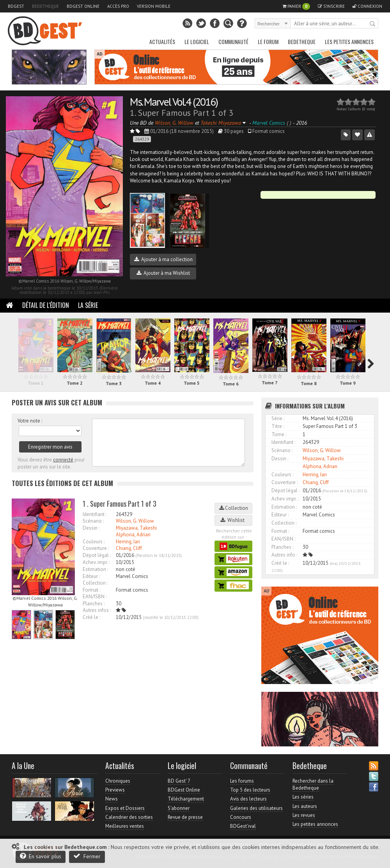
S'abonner (179, 808)
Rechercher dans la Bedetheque (313, 784)
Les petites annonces (349, 42)
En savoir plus (41, 856)
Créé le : (91, 617)
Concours (241, 817)
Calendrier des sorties (129, 817)
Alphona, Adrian (133, 535)
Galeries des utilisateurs (256, 808)
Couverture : (96, 548)
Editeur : (91, 576)
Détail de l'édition (46, 305)
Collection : (95, 583)
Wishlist (234, 520)
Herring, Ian (128, 542)
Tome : (279, 434)
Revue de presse (185, 817)
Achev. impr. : (96, 562)
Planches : (94, 604)
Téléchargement (186, 799)
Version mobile (154, 6)
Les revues (304, 815)
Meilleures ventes (125, 826)
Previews (115, 790)
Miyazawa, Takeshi (136, 528)
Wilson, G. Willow (135, 521)
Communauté (233, 42)
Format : (91, 590)
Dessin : (91, 528)
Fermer (87, 856)
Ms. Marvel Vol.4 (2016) (174, 102)
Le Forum (268, 42)
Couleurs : (94, 542)
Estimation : (95, 569)
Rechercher (373, 24)
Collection (234, 508)
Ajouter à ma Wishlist (163, 273)
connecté (63, 460)
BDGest (16, 6)
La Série (88, 305)
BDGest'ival (243, 826)
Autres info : (284, 555)
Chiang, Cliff (129, 548)
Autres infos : (97, 610)
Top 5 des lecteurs (250, 790)
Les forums (242, 781)
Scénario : (93, 521)
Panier (296, 6)
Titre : (278, 426)
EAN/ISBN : (95, 597)
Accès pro (118, 6)
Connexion (367, 6)
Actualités (162, 42)
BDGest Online (83, 6)
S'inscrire (331, 6)
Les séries (303, 797)
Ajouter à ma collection (163, 259)
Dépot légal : (97, 555)
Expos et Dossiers (125, 808)
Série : (278, 418)
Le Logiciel (197, 42)
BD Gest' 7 (179, 781)
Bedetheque (45, 6)
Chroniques (118, 781)
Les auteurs (305, 806)
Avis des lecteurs (248, 799)
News (112, 799)
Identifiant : (95, 514)
